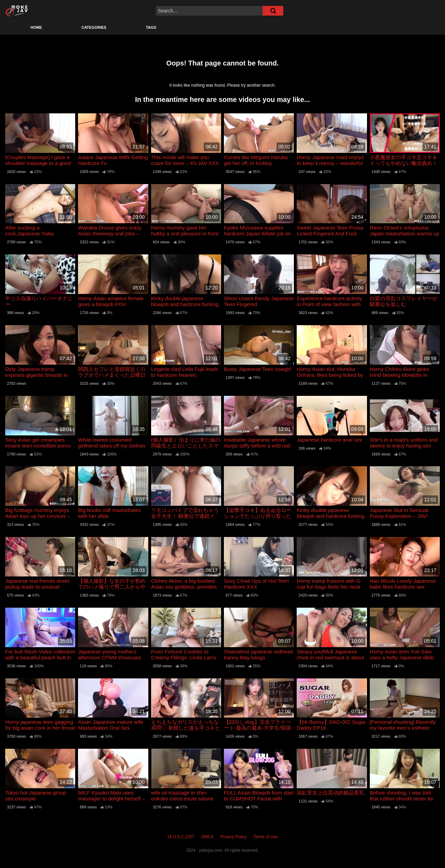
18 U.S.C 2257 (181, 837)
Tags (151, 27)
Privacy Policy (233, 837)
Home (36, 27)
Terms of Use (266, 837)
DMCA (207, 837)
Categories (94, 27)
